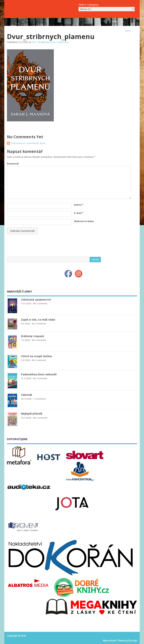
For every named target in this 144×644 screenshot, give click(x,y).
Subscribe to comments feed (28, 143)
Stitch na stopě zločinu (36, 356)
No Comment (40, 303)
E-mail (79, 213)
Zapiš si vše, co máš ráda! (38, 320)
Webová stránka (84, 221)
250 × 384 (37, 42)
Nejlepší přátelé (32, 414)
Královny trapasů (33, 336)
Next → (129, 31)
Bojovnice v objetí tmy (57, 42)
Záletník (27, 395)
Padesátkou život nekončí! (39, 374)
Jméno (79, 205)
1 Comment (39, 399)
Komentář (13, 164)
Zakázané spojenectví (36, 299)
